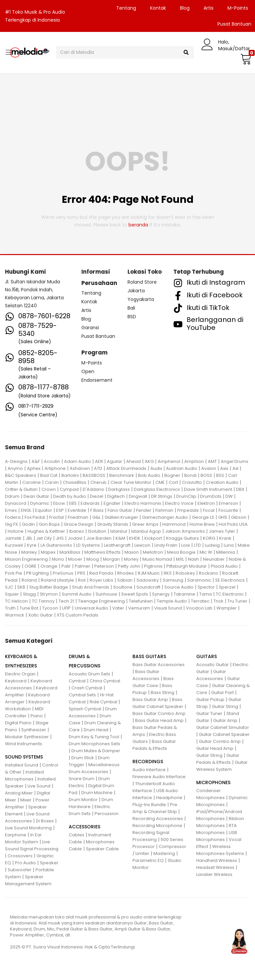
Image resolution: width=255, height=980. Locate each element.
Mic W (206, 552)
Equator (44, 510)
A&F (36, 461)
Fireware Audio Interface (159, 777)
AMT (212, 461)
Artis (209, 8)
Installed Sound (22, 765)
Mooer (75, 559)
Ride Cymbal (103, 702)
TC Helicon (16, 601)
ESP (60, 510)
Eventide (77, 510)
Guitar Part (222, 693)
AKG (149, 461)
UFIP (66, 608)
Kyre (32, 545)
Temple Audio (172, 601)
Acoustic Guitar (212, 665)
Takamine (184, 594)
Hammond (174, 524)
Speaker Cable (102, 849)
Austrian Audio (182, 468)
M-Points (238, 8)
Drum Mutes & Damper (96, 751)
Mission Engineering (26, 559)
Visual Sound (168, 608)
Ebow (59, 503)
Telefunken (141, 601)
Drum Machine (97, 793)
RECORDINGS (148, 762)
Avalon (209, 468)
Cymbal (77, 681)
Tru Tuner (237, 601)
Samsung (173, 580)
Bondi (190, 475)
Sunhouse (106, 594)
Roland (29, 580)
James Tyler (222, 531)
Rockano (209, 573)
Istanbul (119, 531)
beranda (138, 225)
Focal (209, 510)
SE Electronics (230, 580)
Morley (131, 559)
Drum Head (96, 730)
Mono (58, 559)
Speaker (49, 863)
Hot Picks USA (233, 524)
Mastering (164, 853)
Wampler (227, 608)
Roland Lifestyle (57, 580)
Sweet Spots (135, 594)
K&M (120, 538)
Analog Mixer (19, 793)
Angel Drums (235, 461)
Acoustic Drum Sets (89, 674)
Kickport (153, 538)
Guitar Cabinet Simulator (223, 727)
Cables (77, 835)
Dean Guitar (36, 496)
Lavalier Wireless (214, 874)
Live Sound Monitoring (28, 828)
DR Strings (162, 496)
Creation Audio (222, 482)
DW (229, 496)
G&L (96, 517)
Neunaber (214, 559)
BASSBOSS (94, 475)
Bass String (163, 693)
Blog (185, 8)
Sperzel (227, 587)
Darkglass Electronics (157, 489)
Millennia (226, 552)
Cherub (98, 482)
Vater (118, 608)
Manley (29, 552)
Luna (229, 545)
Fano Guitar (120, 510)
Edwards (90, 503)
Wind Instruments (24, 744)
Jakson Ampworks (185, 531)
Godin (28, 524)
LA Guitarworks (56, 545)
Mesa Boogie (181, 552)
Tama (206, 594)
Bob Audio (149, 475)
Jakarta (136, 291)
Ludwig (212, 545)
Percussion (107, 814)
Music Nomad (157, 559)
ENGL (26, 510)
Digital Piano (18, 723)
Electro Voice (179, 503)
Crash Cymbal (87, 688)
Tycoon (50, 608)
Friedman (78, 517)
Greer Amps (145, 524)
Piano (37, 716)
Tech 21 (66, 601)
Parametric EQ (148, 860)
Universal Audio (91, 608)
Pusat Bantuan (98, 336)
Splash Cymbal (85, 709)
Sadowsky (148, 580)
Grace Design (79, 524)
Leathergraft (117, 545)
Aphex (34, 468)
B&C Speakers (21, 475)
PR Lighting (38, 573)
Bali (131, 308)
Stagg (29, 594)
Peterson (104, 566)
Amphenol (169, 461)
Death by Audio (70, 496)
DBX (240, 489)
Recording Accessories (158, 819)
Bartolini (70, 475)
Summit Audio (77, 594)
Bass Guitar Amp (150, 700)
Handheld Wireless (217, 860)
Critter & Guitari (21, 489)
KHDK (135, 538)
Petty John (129, 566)
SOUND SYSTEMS (24, 757)
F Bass (97, 510)
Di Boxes (45, 821)
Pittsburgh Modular (187, 566)
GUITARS (207, 656)
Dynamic (40, 503)
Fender (144, 510)
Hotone (16, 531)
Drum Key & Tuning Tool (94, 737)
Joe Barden (99, 538)
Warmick (15, 615)
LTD (197, 545)
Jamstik (13, 538)
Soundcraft (148, 587)
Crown (49, 489)
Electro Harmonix (143, 503)
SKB (21, 587)
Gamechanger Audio (165, 517)
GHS (223, 517)
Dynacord (16, 503)
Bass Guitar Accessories (159, 665)
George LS (203, 517)
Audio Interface (149, 770)
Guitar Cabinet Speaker (224, 734)
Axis (224, 468)
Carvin (52, 482)
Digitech (116, 496)
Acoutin (52, 461)
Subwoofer (20, 870)
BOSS (206, 475)
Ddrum (12, 496)
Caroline (32, 482)
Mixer (26, 800)
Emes (11, 510)
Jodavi (75, 538)
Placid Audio (224, 566)
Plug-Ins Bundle (149, 805)
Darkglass (119, 489)
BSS (220, 475)
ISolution (97, 531)
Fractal (56, 517)
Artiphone (55, 468)
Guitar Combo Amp (220, 741)
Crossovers (20, 856)
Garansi (90, 328)
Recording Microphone (157, 826)
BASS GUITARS (149, 656)
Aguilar (115, 461)
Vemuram (139, 608)
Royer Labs (101, 580)
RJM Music (149, 573)
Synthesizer (34, 730)
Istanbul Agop (146, 531)
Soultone (123, 587)
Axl (235, 468)
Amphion (194, 461)
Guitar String (225, 706)
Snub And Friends (91, 587)
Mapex (48, 552)
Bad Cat (49, 475)
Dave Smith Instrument (208, 489)
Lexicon (142, 545)
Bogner (172, 475)
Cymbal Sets (82, 695)
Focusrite (228, 510)
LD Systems (88, 545)
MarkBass (70, 552)
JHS (60, 538)
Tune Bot (29, 608)
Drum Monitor (83, 800)
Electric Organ (20, 674)
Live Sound (39, 786)
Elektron (206, 503)
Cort (173, 482)
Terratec (200, 601)
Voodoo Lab (199, 608)
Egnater (112, 503)
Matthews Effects (102, 552)
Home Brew (202, 524)
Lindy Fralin (166, 545)
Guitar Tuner (209, 713)
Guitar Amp (225, 720)
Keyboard (16, 681)
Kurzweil (14, 545)
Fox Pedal (35, 517)
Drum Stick (83, 758)
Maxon (132, 552)
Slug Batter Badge (49, 587)
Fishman (164, 510)
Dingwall (138, 496)
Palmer (83, 566)
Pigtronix (153, 566)
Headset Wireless (215, 867)
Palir (66, 566)
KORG (209, 538)
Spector (206, 587)
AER (99, 461)
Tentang (126, 8)
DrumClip (186, 496)
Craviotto (192, 482)
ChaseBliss (75, 482)
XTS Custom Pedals (78, 615)
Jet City (44, 538)
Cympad (69, 489)
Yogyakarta (141, 299)
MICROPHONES (213, 782)
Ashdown (80, 468)
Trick (218, 601)
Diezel (97, 496)
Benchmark (122, 475)
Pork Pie (14, 573)
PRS (81, 573)
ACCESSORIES (85, 827)
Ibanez (77, 531)
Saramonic (199, 580)
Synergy (161, 594)
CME (160, 482)
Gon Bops (49, 524)
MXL (180, 559)
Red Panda (101, 573)
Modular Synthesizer (27, 737)
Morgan (111, 559)
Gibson (239, 517)
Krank (225, 538)
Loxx (186, 545)
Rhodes (126, 573)
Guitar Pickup (210, 700)
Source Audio (179, 587)
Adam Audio (78, 461)
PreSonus (63, 573)
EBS (73, 503)
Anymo (15, 468)
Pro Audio (25, 863)
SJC (9, 587)
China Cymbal (105, 681)
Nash (193, 559)
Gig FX (11, 524)
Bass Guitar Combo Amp (159, 713)
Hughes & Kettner (46, 531)
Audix (156, 468)
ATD (98, 468)
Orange (49, 566)
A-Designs (16, 461)
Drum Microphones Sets (94, 744)
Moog (93, 559)
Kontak (158, 8)
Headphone (169, 798)
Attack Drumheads (126, 468)
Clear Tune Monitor (131, 482)
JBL (29, 538)
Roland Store (142, 282)
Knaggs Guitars (182, 538)
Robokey (185, 573)
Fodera (13, 517)
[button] (245, 59)
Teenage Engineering (101, 601)
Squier (12, 594)
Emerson (228, 503)
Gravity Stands (113, 524)
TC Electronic (230, 594)
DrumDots (211, 496)
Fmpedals (188, 510)
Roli (82, 580)
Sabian (125, 580)
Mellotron (153, 552)
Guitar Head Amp (215, 748)
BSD (132, 317)
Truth (10, 608)
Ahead (133, 461)
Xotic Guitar (41, 615)
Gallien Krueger (121, 517)
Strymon (49, 594)
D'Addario (93, 489)
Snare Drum (82, 779)
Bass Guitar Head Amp (159, 720)
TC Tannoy (43, 601)
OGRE (31, 566)
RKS (168, 573)
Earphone (16, 835)
